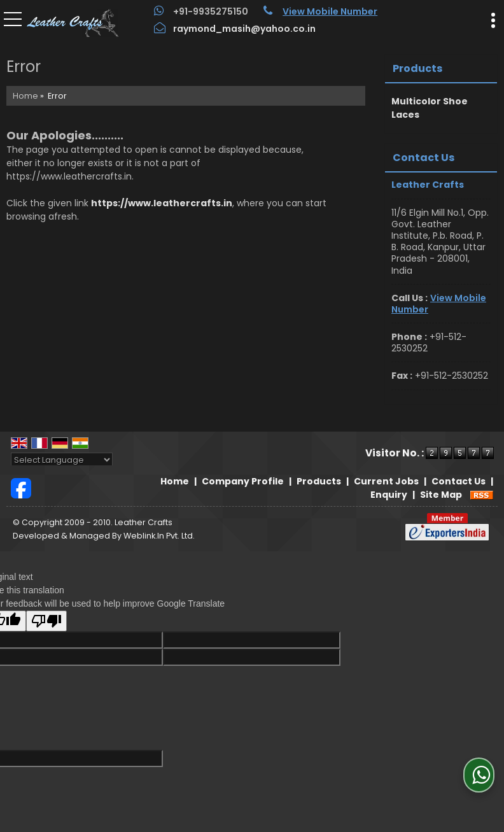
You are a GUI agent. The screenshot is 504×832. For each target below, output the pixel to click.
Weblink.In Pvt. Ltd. (159, 536)
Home (25, 96)
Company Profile (243, 481)
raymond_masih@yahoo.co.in (244, 29)
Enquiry (389, 495)
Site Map (441, 495)
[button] (330, 11)
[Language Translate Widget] (62, 460)
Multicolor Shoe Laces (430, 108)
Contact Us (458, 481)
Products (417, 68)
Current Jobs (386, 481)
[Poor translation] (46, 621)
